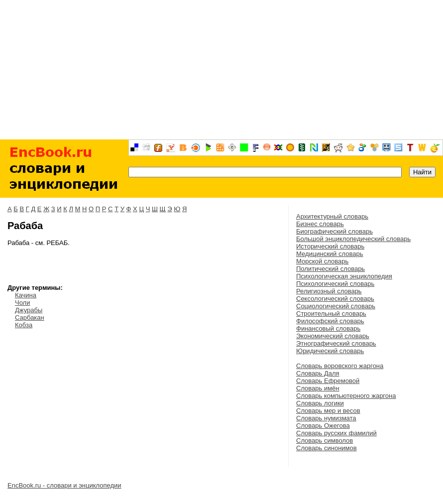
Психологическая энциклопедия (344, 276)
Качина (26, 295)
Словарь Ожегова (323, 426)
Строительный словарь (331, 314)
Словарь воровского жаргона (340, 366)
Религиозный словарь (329, 291)
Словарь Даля (318, 373)
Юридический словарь (330, 351)
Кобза (24, 325)
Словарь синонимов (327, 448)
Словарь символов (325, 441)
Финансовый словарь (328, 328)
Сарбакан (30, 317)
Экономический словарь (333, 336)
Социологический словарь (336, 306)
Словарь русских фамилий (336, 433)
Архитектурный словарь (332, 216)
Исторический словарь (330, 246)
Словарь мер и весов (328, 411)
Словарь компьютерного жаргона (346, 396)
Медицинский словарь (330, 254)
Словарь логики (320, 403)
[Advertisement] (221, 70)
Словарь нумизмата (326, 418)
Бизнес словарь (320, 224)
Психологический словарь (335, 284)
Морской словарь (322, 261)
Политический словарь (331, 269)
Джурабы (29, 310)
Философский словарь (330, 321)
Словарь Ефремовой (328, 381)
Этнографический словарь (336, 343)
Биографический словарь (334, 231)
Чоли (22, 303)
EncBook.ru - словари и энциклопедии (64, 485)
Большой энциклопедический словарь (353, 239)
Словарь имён (318, 388)
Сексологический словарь (335, 299)
